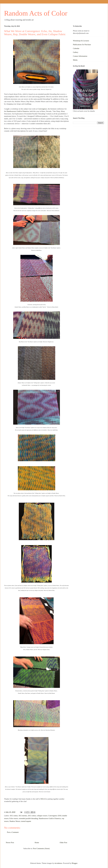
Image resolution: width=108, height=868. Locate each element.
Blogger (75, 863)
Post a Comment (13, 832)
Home (37, 843)
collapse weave (42, 816)
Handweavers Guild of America (18, 111)
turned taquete (26, 821)
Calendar (76, 48)
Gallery (76, 52)
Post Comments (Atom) (41, 848)
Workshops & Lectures (81, 41)
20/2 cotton (32, 816)
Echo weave (14, 818)
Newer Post (10, 843)
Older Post (63, 843)
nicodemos (58, 863)
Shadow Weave (15, 821)
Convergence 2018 (55, 816)
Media (75, 60)
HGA (43, 799)
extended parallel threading (28, 818)
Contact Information (80, 56)
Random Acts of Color (36, 13)
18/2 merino (23, 816)
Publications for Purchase (82, 45)
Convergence (42, 109)
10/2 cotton (14, 816)
